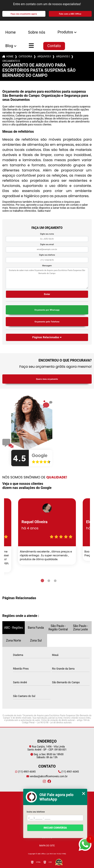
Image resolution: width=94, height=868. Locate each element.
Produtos (65, 32)
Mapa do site (47, 846)
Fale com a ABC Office (70, 14)
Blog (9, 46)
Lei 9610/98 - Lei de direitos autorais (54, 723)
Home (10, 32)
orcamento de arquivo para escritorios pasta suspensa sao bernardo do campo (11, 61)
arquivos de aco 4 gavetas (63, 57)
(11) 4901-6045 (25, 772)
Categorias (25, 57)
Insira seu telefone (36, 812)
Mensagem (47, 266)
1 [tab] (42, 581)
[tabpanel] (47, 532)
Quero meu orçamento (47, 379)
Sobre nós (37, 32)
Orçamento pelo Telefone (47, 322)
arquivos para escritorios (44, 57)
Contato (54, 46)
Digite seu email (47, 244)
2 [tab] (49, 581)
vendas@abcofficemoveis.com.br (47, 776)
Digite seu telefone (47, 255)
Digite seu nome (47, 234)
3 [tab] (55, 581)
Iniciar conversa (55, 828)
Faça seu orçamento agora (24, 14)
